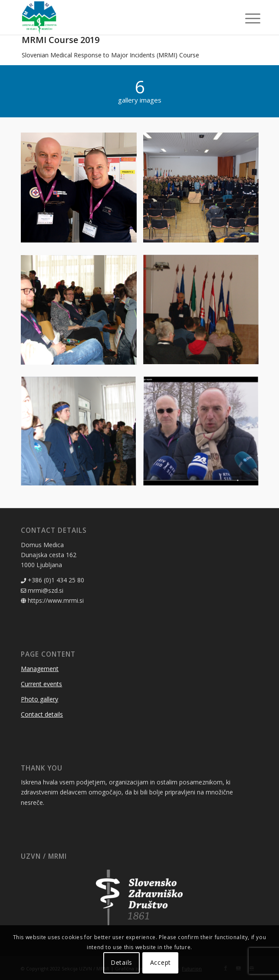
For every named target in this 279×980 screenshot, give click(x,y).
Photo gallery (39, 699)
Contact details (42, 714)
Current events (41, 684)
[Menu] (246, 18)
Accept (161, 962)
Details (121, 962)
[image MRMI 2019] (82, 194)
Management (40, 669)
